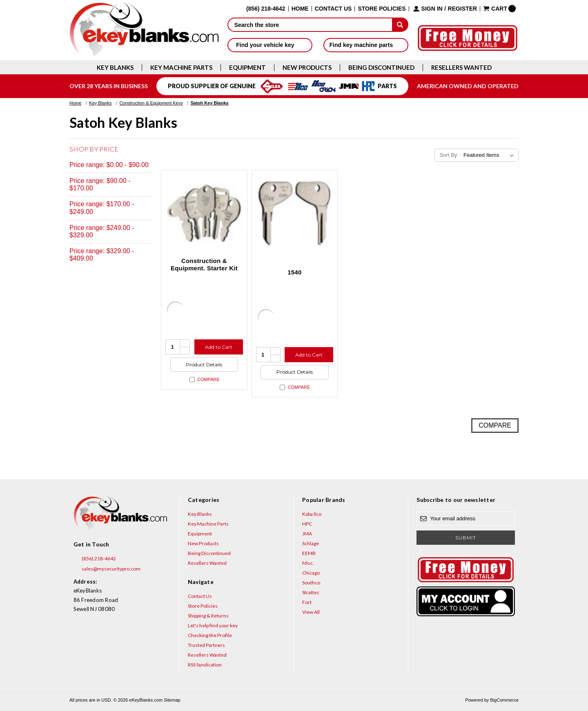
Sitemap (172, 700)
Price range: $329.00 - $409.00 (102, 255)
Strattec (311, 592)
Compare (205, 380)
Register (463, 9)
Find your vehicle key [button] (270, 45)
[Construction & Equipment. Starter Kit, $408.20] (204, 213)
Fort (307, 602)
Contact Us (333, 9)
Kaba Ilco (312, 514)
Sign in (432, 9)
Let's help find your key (213, 625)
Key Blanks (115, 68)
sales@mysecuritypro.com (107, 569)
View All (311, 612)
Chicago (311, 573)
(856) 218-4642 (95, 559)
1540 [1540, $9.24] (294, 272)
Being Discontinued (381, 68)
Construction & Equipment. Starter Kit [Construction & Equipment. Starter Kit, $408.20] (204, 264)
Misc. (308, 563)
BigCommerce (504, 700)
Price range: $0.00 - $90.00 (109, 165)
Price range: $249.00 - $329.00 (102, 231)
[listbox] (490, 155)
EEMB (309, 553)
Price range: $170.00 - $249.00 (102, 208)
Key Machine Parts (181, 68)
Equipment (247, 68)
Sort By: (449, 155)
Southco (311, 583)
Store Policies (382, 9)
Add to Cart (219, 347)
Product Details (204, 364)
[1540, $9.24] (295, 213)
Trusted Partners (206, 645)
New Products (307, 68)
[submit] (400, 25)
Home (300, 9)
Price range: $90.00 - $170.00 (100, 184)
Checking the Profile (210, 635)
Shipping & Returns (208, 616)
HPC (307, 524)
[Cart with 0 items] (499, 9)
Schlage (311, 543)
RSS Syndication (205, 665)
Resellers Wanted (461, 68)
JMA (307, 534)
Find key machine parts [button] (366, 45)
